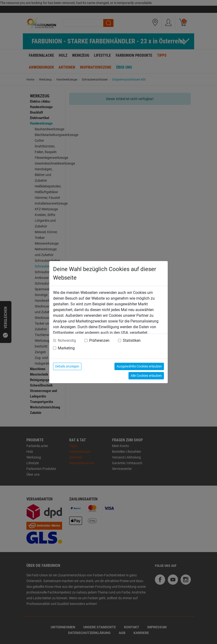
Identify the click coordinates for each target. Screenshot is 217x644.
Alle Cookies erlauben (146, 376)
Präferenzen (99, 340)
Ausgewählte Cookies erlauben (139, 366)
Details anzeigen (67, 366)
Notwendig (67, 340)
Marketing (66, 348)
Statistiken (132, 340)
